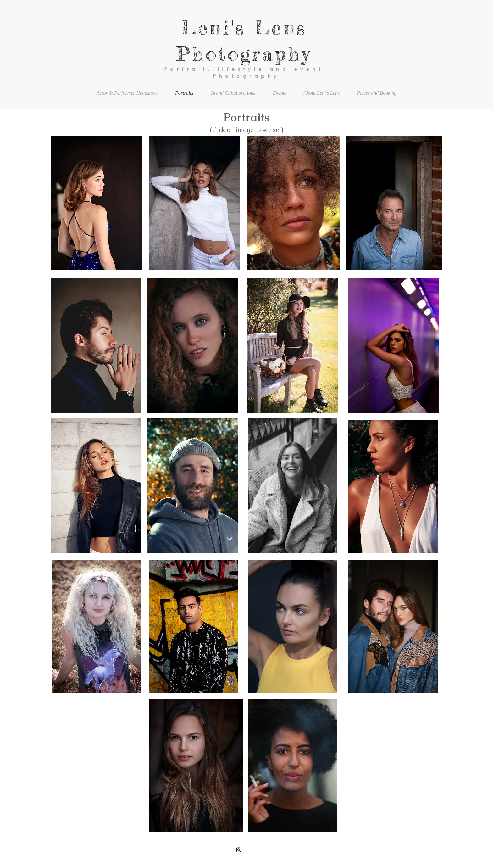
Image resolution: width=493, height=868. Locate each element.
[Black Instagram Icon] (239, 850)
